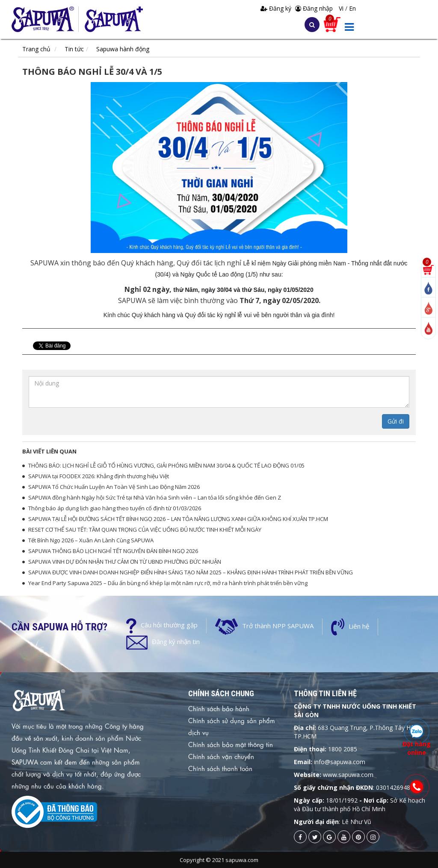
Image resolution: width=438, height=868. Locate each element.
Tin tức (74, 49)
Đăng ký (277, 8)
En (352, 8)
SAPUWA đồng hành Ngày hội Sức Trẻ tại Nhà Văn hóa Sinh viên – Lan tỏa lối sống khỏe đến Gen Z (155, 497)
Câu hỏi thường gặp (169, 625)
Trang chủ (36, 49)
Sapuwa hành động (123, 49)
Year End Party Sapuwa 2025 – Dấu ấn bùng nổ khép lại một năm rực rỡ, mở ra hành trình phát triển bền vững (168, 583)
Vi (342, 8)
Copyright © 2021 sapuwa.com (219, 860)
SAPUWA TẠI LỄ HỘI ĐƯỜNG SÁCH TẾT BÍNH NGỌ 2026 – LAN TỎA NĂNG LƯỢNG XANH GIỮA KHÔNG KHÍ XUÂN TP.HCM (178, 519)
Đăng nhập (314, 8)
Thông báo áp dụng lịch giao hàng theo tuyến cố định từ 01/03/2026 (115, 508)
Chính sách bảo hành (219, 708)
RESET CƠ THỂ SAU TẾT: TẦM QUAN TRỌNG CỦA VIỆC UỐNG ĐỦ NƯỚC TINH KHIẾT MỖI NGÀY (145, 530)
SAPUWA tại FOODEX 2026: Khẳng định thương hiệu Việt (99, 476)
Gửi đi (396, 421)
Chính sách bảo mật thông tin (231, 744)
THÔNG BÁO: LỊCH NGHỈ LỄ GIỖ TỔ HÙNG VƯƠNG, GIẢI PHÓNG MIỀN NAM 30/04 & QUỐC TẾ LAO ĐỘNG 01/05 (166, 465)
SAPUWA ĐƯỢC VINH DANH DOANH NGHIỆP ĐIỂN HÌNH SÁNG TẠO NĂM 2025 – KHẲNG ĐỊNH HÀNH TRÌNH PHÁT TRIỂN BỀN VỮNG (191, 572)
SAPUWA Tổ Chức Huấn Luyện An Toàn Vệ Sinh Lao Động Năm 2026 (114, 487)
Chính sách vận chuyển (221, 756)
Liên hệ (359, 626)
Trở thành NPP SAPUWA (278, 626)
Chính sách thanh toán (220, 768)
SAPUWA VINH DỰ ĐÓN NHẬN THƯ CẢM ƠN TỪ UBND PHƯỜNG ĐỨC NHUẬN (125, 562)
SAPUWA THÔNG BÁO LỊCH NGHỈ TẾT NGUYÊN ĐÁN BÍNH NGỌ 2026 (113, 551)
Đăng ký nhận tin (176, 641)
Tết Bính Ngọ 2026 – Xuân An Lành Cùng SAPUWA (91, 540)
